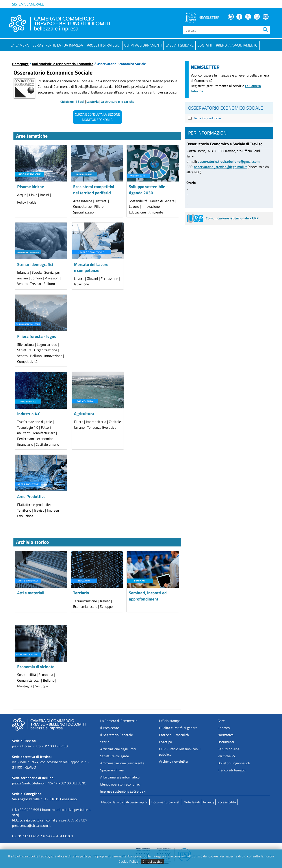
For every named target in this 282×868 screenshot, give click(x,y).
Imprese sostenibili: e (123, 791)
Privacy (209, 802)
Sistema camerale (28, 4)
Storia (105, 742)
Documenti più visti (166, 802)
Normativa (226, 735)
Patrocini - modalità (174, 735)
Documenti (226, 742)
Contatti (205, 45)
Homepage (20, 64)
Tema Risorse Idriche (207, 118)
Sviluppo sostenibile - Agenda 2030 (148, 190)
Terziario (81, 593)
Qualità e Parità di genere (178, 728)
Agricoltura (84, 413)
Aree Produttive (31, 496)
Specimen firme (112, 770)
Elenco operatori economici (120, 784)
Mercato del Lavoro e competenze (91, 267)
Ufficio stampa (170, 721)
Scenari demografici (35, 264)
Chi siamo (67, 102)
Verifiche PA (227, 756)
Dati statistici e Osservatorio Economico (63, 64)
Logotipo (165, 742)
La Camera (20, 45)
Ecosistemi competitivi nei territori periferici (94, 190)
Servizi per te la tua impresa (58, 45)
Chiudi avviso (152, 861)
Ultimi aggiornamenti (143, 45)
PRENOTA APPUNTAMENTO (237, 45)
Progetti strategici (104, 45)
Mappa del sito (112, 802)
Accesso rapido (137, 802)
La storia (93, 102)
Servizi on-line (229, 749)
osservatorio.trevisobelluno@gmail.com (229, 161)
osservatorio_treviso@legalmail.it (220, 167)
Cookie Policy (128, 861)
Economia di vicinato (36, 667)
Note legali (192, 802)
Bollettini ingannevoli (234, 763)
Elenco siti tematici (232, 770)
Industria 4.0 (29, 414)
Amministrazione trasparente (122, 763)
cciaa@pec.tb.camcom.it (37, 820)
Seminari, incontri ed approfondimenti (148, 596)
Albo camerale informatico (120, 777)
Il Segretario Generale (117, 735)
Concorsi (224, 728)
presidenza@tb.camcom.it (31, 825)
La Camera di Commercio (119, 721)
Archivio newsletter (174, 761)
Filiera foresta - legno (37, 336)
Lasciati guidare (180, 45)
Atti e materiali (31, 593)
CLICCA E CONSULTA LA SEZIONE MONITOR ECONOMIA (97, 117)
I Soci (80, 102)
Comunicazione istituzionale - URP (223, 218)
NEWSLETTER (202, 17)
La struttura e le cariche (118, 102)
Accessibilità (227, 802)
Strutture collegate (115, 756)
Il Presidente (110, 728)
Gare (221, 721)
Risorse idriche (31, 186)
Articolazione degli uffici (118, 749)
